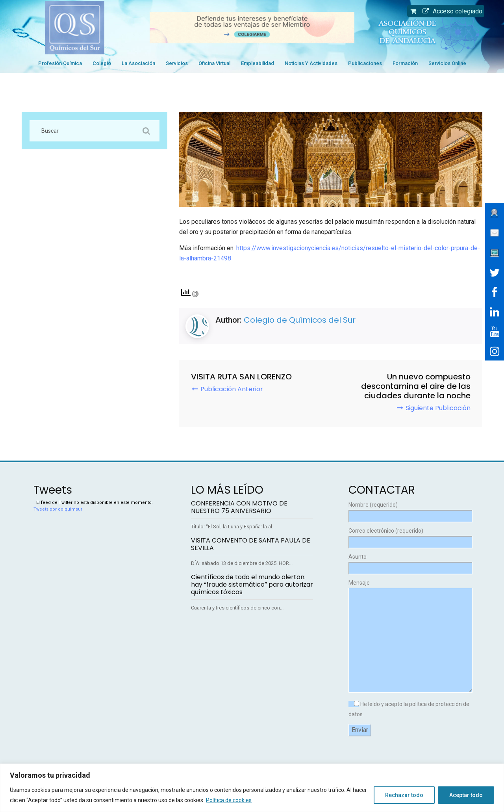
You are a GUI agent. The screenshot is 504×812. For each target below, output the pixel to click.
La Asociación (138, 63)
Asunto (409, 562)
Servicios (177, 63)
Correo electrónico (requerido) (409, 536)
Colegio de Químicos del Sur (300, 320)
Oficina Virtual (214, 63)
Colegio (102, 63)
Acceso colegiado (450, 11)
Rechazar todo (404, 795)
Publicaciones (365, 63)
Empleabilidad (258, 63)
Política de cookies (229, 800)
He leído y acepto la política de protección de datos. (409, 709)
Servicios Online (447, 63)
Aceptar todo (466, 795)
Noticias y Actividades (311, 63)
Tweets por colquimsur (58, 509)
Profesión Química (60, 63)
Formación (405, 63)
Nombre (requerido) (409, 510)
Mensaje (409, 637)
